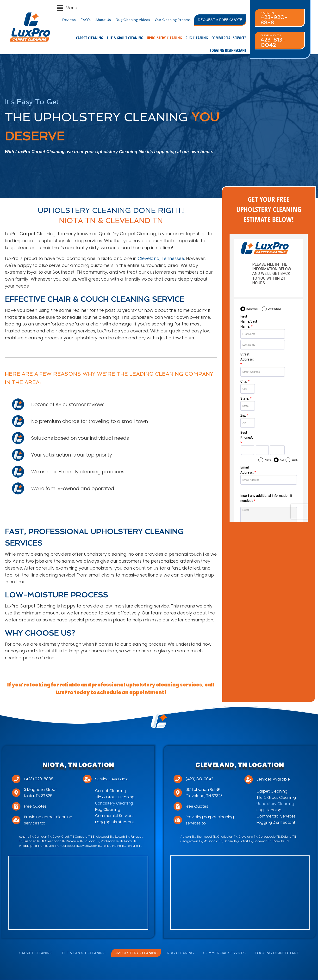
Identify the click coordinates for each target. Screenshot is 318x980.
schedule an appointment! (132, 692)
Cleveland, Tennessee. (161, 258)
